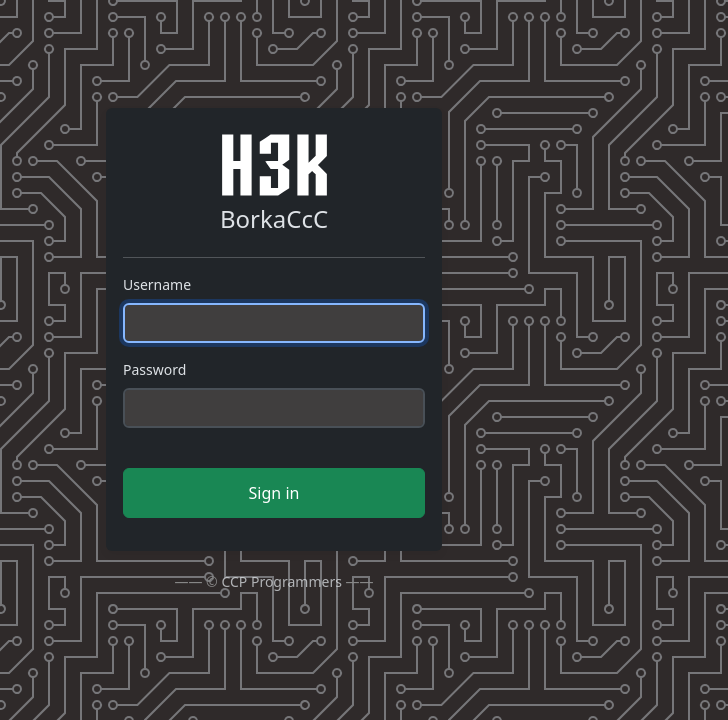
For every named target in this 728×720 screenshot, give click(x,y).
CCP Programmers (281, 581)
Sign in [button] (274, 493)
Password (154, 369)
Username (157, 284)
